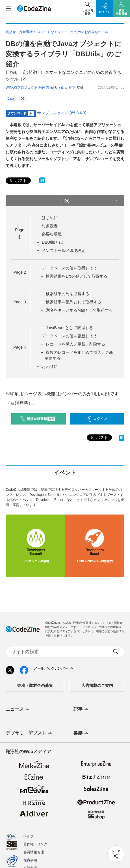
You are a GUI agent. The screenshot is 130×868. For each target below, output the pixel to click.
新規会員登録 (37, 419)
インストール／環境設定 (64, 250)
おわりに (50, 367)
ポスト (18, 181)
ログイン (96, 419)
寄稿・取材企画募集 (35, 685)
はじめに (50, 218)
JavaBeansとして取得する (69, 328)
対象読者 (50, 226)
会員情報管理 (34, 852)
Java (11, 99)
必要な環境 (52, 234)
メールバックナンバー (54, 669)
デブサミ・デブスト (29, 734)
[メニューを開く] (8, 8)
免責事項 (30, 860)
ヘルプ (29, 836)
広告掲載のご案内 (97, 685)
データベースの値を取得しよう (70, 268)
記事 (81, 710)
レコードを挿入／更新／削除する (75, 344)
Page (19, 272)
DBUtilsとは (52, 242)
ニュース (18, 710)
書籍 (81, 734)
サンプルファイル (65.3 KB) (62, 113)
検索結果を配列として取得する (73, 302)
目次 (90, 201)
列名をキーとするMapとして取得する (79, 310)
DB (23, 99)
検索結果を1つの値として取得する (77, 276)
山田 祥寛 (68, 87)
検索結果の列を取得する (68, 294)
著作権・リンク (35, 844)
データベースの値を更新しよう (70, 336)
